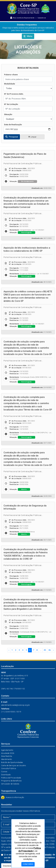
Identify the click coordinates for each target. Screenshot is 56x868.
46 (50, 650)
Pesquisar (12, 137)
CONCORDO (28, 864)
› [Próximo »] (53, 650)
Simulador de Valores (10, 784)
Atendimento (6, 759)
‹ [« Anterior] (9, 650)
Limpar (32, 137)
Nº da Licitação (11, 104)
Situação (8, 114)
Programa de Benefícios (11, 781)
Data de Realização (13, 124)
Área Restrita (7, 756)
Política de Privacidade (11, 778)
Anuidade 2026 (8, 753)
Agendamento (7, 750)
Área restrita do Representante (23, 18)
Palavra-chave (11, 75)
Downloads (6, 775)
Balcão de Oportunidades (12, 762)
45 (45, 650)
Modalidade (10, 84)
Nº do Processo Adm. (14, 94)
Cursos (4, 771)
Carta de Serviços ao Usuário (13, 765)
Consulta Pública (9, 768)
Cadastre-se (42, 18)
